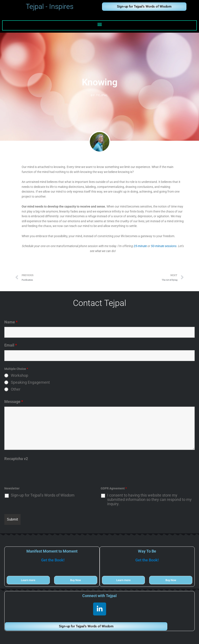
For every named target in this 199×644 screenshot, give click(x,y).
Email (11, 345)
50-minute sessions (164, 246)
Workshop (19, 376)
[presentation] (37, 472)
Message (14, 402)
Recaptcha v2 (16, 459)
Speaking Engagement (30, 382)
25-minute (140, 246)
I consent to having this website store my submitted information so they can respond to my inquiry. (149, 500)
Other (16, 389)
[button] (99, 24)
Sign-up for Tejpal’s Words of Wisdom (43, 495)
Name (11, 322)
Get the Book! (53, 560)
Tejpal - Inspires (50, 6)
